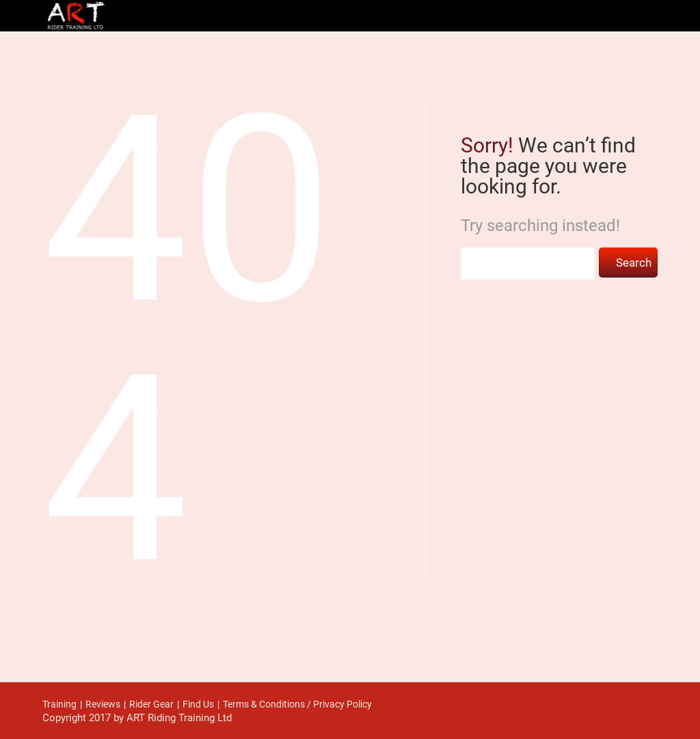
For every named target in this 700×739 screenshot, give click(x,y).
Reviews (103, 704)
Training (59, 704)
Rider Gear (151, 704)
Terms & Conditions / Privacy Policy (297, 704)
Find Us (198, 704)
